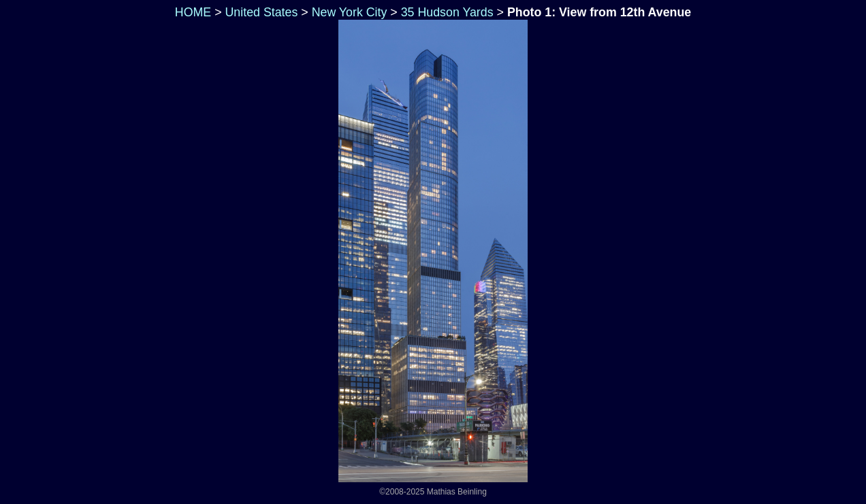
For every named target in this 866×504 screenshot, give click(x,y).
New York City (350, 12)
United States (262, 12)
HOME (191, 12)
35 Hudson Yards (447, 12)
